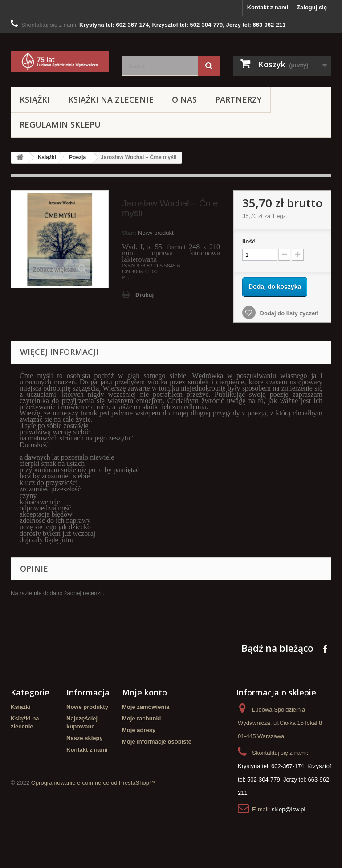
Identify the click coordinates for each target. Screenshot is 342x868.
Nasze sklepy (85, 738)
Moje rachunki (141, 718)
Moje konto (145, 692)
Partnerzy (238, 99)
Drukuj (145, 295)
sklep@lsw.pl (288, 809)
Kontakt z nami (268, 7)
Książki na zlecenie (111, 99)
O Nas (184, 99)
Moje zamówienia (146, 707)
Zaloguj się (312, 7)
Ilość (249, 241)
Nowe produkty (87, 707)
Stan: (129, 233)
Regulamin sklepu (60, 124)
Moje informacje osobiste (157, 742)
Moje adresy (139, 730)
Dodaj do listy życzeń (288, 313)
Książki (35, 99)
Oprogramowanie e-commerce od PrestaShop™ (93, 844)
